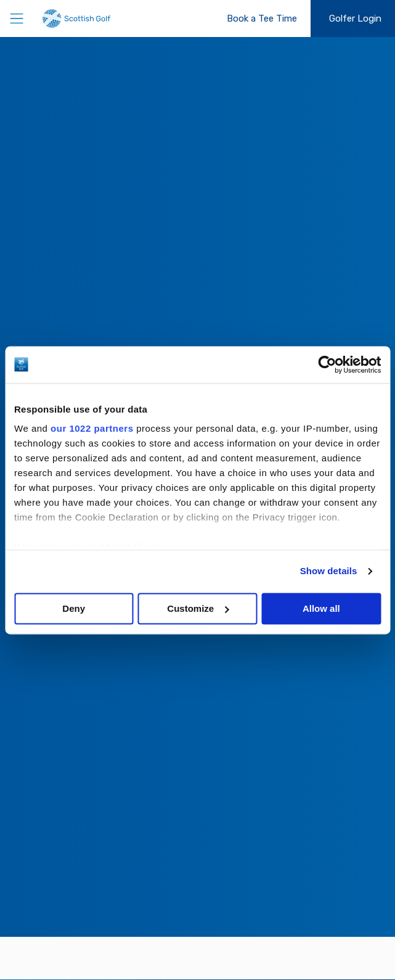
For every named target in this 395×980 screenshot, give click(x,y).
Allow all (321, 608)
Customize (198, 608)
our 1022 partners (92, 428)
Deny (74, 608)
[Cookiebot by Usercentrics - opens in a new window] (327, 364)
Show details (329, 571)
